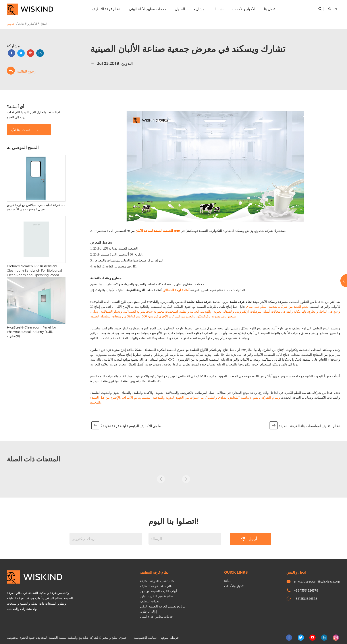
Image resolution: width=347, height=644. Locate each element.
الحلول (180, 9)
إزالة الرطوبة (149, 611)
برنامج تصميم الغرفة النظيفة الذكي (163, 606)
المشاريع (200, 9)
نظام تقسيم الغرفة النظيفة (157, 581)
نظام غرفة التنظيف (106, 9)
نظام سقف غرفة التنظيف (157, 586)
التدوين (11, 24)
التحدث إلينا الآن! (25, 130)
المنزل (44, 24)
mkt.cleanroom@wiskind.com (317, 582)
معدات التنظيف (150, 601)
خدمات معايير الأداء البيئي (148, 9)
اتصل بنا (270, 9)
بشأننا (219, 9)
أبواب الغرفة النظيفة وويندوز (159, 591)
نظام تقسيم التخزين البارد (157, 596)
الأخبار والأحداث (244, 9)
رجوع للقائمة (21, 71)
